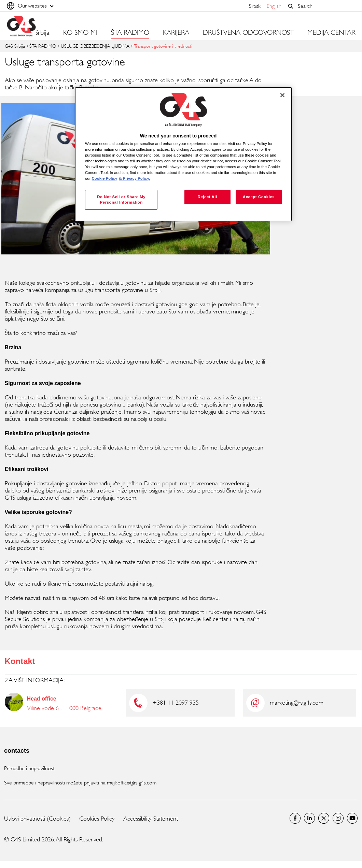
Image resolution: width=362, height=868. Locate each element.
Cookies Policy (97, 819)
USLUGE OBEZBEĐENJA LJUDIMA (95, 46)
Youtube (352, 818)
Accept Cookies (259, 197)
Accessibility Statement (151, 819)
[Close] (282, 95)
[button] (291, 6)
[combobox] (325, 6)
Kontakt (20, 661)
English (274, 6)
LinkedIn (309, 818)
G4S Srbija (15, 46)
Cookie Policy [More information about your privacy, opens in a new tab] (105, 178)
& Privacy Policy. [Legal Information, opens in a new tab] (134, 178)
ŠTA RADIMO (43, 46)
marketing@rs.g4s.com (297, 703)
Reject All (207, 197)
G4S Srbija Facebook (295, 818)
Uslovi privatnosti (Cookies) (37, 819)
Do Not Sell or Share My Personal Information (121, 200)
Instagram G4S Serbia (338, 818)
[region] (183, 154)
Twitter (324, 818)
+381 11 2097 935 (176, 703)
